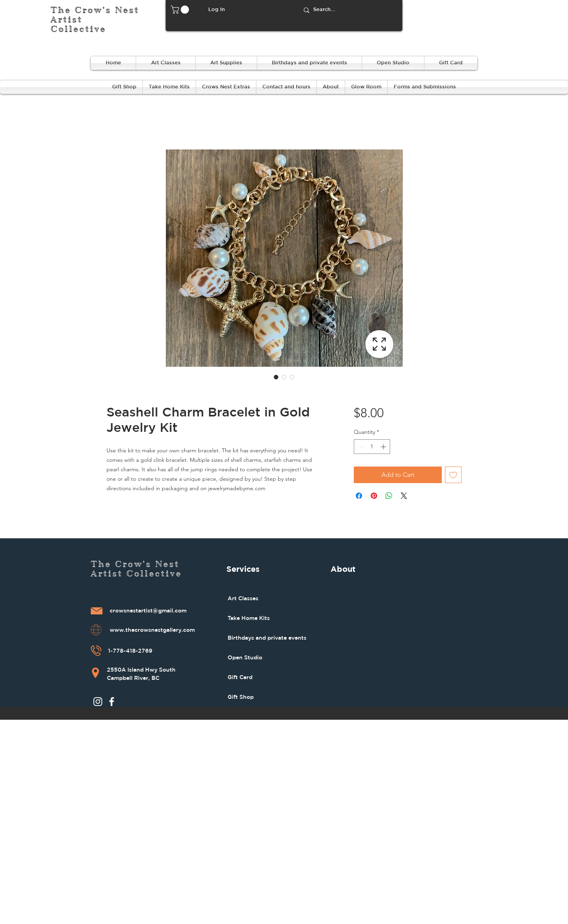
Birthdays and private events (267, 638)
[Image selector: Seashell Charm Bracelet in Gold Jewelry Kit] (276, 377)
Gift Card (240, 677)
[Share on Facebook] (359, 496)
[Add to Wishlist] (453, 475)
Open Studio (245, 657)
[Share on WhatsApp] (389, 496)
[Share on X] (404, 496)
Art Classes (243, 598)
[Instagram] (98, 702)
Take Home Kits (249, 618)
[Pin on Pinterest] (374, 496)
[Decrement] (360, 447)
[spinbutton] (372, 447)
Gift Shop (241, 697)
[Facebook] (112, 702)
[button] (181, 10)
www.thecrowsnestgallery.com (152, 630)
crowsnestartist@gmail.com (148, 611)
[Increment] (384, 447)
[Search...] (349, 10)
